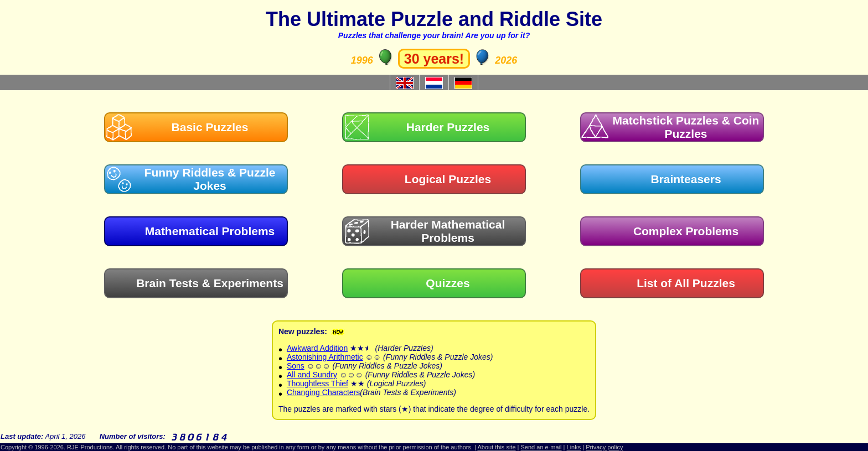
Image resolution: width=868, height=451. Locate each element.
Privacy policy (604, 447)
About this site (496, 447)
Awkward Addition (317, 348)
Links (574, 447)
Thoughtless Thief (317, 383)
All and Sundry (312, 375)
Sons (296, 366)
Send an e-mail (541, 447)
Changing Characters (323, 392)
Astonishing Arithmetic (325, 357)
